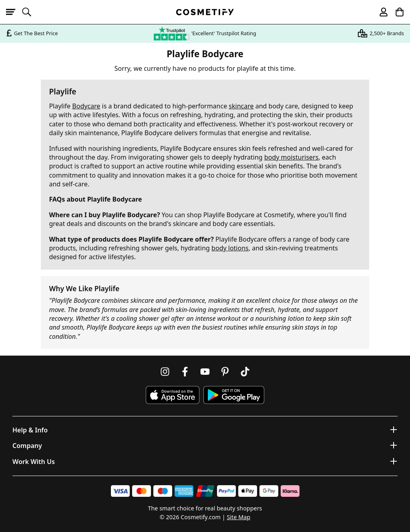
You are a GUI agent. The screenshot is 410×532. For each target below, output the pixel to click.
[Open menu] (14, 12)
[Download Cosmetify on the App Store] (173, 395)
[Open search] (30, 12)
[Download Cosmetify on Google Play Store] (234, 395)
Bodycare (86, 106)
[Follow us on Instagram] (165, 372)
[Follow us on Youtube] (205, 372)
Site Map (238, 517)
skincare (241, 106)
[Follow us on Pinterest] (225, 372)
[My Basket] (396, 12)
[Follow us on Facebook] (185, 372)
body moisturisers (291, 157)
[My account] (380, 12)
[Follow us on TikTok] (245, 372)
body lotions (230, 248)
